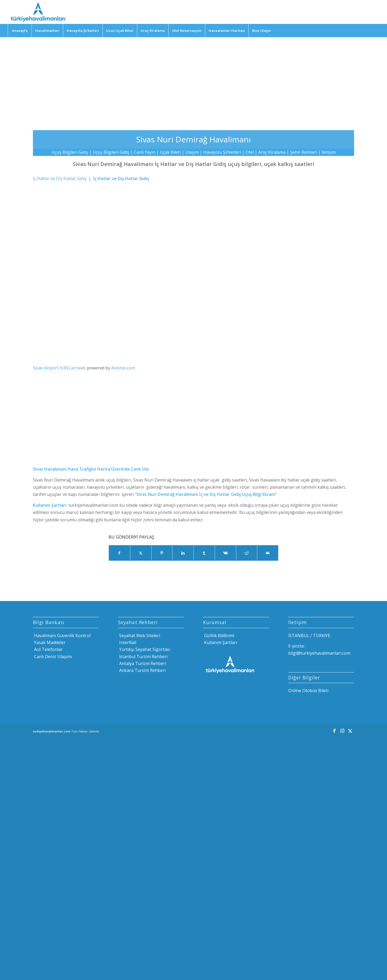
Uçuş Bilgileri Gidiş (111, 152)
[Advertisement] (193, 80)
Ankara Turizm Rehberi (142, 670)
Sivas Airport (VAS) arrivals (59, 368)
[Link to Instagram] (342, 731)
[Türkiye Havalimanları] (38, 12)
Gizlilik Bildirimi (219, 636)
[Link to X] (350, 731)
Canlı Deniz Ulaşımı (52, 657)
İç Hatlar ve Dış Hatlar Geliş (60, 178)
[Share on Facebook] (119, 553)
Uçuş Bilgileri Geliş (70, 152)
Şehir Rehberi (304, 152)
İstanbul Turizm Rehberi (143, 657)
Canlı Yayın (145, 152)
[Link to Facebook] (334, 731)
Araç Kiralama (272, 152)
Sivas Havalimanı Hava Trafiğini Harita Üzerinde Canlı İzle (91, 469)
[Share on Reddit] (247, 553)
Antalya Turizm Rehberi (142, 663)
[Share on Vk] (225, 553)
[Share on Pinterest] (162, 553)
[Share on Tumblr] (204, 553)
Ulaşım (192, 152)
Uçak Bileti (170, 152)
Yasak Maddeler (49, 642)
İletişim (329, 152)
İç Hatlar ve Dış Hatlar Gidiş (121, 178)
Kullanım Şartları (220, 642)
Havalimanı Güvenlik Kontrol (62, 636)
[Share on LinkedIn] (183, 553)
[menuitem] (20, 31)
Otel (250, 152)
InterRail (127, 642)
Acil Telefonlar (48, 649)
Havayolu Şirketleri (222, 152)
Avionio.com (123, 368)
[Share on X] (141, 553)
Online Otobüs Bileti (308, 691)
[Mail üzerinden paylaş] (268, 553)
